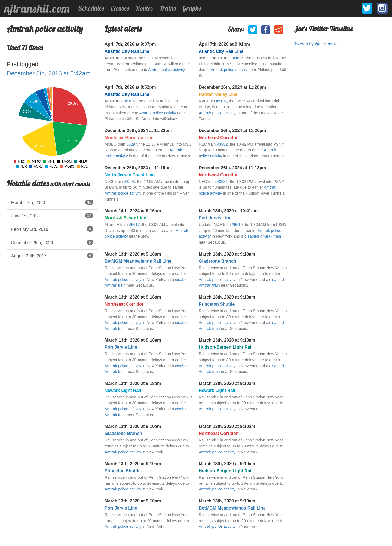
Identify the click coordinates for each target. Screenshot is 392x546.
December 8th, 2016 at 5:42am (49, 73)
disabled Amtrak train (263, 236)
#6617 (134, 225)
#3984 (222, 182)
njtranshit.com (37, 8)
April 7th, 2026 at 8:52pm (130, 87)
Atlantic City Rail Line (127, 51)
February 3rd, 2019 (52, 229)
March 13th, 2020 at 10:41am (228, 211)
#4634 (238, 58)
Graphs (192, 8)
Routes (144, 8)
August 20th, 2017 (52, 256)
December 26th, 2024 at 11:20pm (232, 131)
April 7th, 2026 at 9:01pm (224, 44)
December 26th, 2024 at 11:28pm (232, 87)
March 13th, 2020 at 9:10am (227, 383)
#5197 (221, 101)
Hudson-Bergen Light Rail (226, 347)
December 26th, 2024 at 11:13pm (232, 168)
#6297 (132, 144)
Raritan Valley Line (218, 94)
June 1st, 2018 (52, 216)
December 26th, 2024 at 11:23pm (138, 131)
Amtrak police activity (166, 70)
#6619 (237, 225)
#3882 (222, 144)
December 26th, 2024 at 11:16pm (138, 168)
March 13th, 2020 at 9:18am (133, 254)
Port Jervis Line (215, 218)
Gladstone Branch (218, 261)
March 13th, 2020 (52, 202)
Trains (168, 8)
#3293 (129, 182)
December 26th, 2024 (52, 242)
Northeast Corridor (218, 138)
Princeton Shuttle (217, 304)
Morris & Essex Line (125, 218)
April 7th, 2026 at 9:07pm (130, 44)
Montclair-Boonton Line (129, 138)
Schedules (91, 8)
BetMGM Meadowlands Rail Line (138, 261)
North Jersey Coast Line (130, 175)
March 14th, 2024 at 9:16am (133, 211)
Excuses (120, 8)
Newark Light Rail (123, 390)
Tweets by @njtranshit (316, 44)
